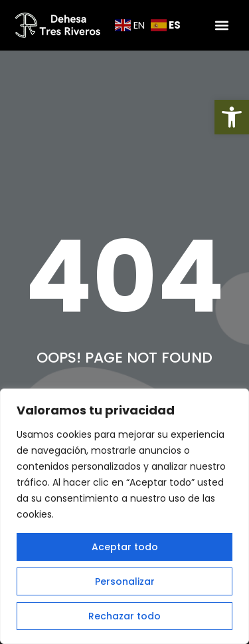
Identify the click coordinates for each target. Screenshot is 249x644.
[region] (124, 516)
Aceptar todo (125, 547)
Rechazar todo (124, 616)
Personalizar (125, 581)
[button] (232, 117)
